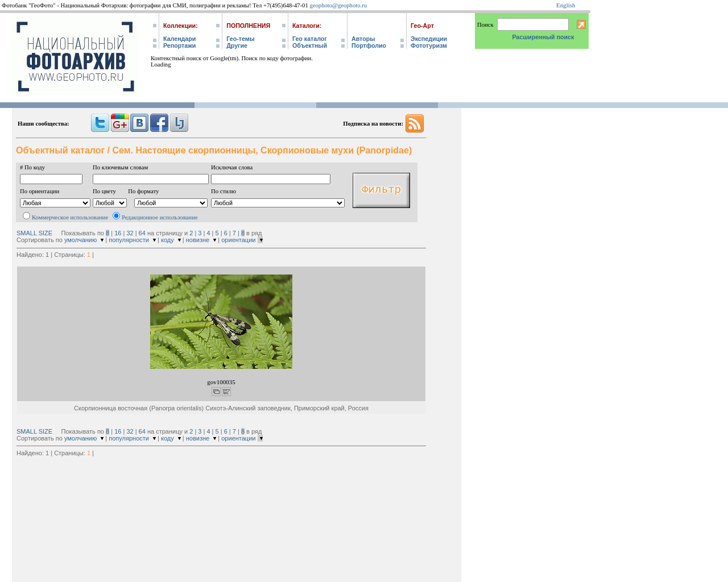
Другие (237, 45)
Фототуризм (429, 45)
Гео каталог (310, 39)
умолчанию (80, 240)
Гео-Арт (422, 26)
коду (167, 240)
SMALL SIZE (34, 233)
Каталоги (306, 26)
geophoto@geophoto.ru (338, 5)
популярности (129, 240)
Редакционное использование (160, 217)
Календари (179, 39)
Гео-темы (240, 39)
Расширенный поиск (543, 37)
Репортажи (179, 45)
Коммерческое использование (70, 217)
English (566, 5)
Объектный (310, 45)
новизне (198, 240)
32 (130, 233)
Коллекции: (181, 26)
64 (142, 233)
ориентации (238, 240)
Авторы (363, 39)
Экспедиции (429, 39)
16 (118, 233)
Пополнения (248, 26)
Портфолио (369, 45)
